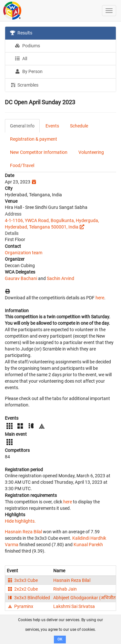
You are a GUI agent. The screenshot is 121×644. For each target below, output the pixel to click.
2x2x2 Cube (22, 589)
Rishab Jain (65, 589)
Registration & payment (34, 139)
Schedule (79, 126)
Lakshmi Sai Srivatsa (74, 606)
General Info (22, 126)
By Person (29, 71)
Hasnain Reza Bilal (23, 532)
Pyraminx (20, 606)
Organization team (24, 253)
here (100, 298)
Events (52, 126)
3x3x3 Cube (22, 580)
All (21, 59)
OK (60, 639)
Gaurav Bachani (21, 278)
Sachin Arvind (60, 278)
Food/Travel (22, 165)
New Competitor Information (39, 152)
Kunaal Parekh (88, 545)
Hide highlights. (20, 521)
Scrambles (24, 85)
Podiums (27, 46)
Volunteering (91, 152)
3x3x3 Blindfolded (28, 598)
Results (21, 33)
